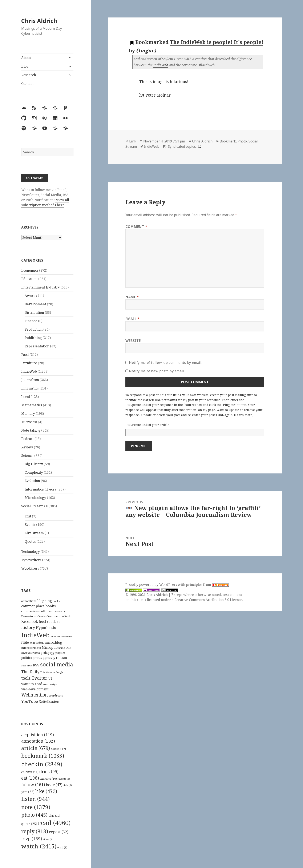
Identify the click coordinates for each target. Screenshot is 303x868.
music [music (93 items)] (62, 648)
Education (29, 279)
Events (30, 525)
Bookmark (228, 141)
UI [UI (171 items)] (50, 678)
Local (26, 397)
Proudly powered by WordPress (152, 585)
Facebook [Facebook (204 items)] (30, 621)
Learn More (244, 415)
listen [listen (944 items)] (35, 799)
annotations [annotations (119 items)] (29, 601)
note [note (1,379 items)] (36, 807)
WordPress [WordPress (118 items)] (56, 695)
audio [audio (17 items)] (58, 749)
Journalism (30, 380)
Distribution (34, 312)
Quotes (30, 541)
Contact (27, 84)
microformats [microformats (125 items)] (31, 648)
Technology (31, 552)
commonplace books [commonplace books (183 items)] (39, 606)
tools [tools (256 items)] (26, 678)
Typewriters (31, 560)
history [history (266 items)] (28, 627)
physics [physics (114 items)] (60, 653)
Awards (31, 296)
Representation (37, 346)
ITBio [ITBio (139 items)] (25, 643)
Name (132, 297)
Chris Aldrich (39, 21)
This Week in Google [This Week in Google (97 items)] (52, 672)
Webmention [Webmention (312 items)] (35, 695)
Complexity (34, 472)
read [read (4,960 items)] (54, 823)
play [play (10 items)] (54, 816)
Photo (242, 141)
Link (133, 141)
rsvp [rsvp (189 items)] (32, 839)
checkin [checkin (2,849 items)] (42, 764)
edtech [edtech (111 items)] (66, 616)
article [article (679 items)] (36, 748)
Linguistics (30, 388)
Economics (30, 270)
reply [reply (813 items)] (35, 831)
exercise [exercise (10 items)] (48, 779)
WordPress (30, 568)
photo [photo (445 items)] (34, 815)
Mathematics (32, 405)
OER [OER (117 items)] (68, 648)
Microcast (29, 422)
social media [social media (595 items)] (57, 664)
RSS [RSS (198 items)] (36, 665)
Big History (34, 464)
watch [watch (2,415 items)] (39, 846)
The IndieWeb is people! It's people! (217, 42)
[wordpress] (199, 146)
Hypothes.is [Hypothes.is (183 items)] (46, 628)
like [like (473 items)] (46, 791)
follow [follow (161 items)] (33, 784)
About (26, 58)
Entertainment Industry (41, 287)
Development (35, 304)
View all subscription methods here (45, 202)
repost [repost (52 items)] (59, 832)
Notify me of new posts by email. (157, 371)
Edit (28, 516)
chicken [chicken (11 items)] (30, 772)
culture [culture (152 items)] (45, 611)
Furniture (29, 363)
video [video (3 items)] (48, 839)
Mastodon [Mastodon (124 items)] (37, 643)
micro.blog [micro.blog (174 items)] (53, 642)
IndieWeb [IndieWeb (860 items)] (35, 635)
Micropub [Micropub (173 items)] (50, 647)
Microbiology (35, 498)
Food (25, 355)
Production (34, 329)
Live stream (34, 533)
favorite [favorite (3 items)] (64, 779)
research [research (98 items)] (27, 665)
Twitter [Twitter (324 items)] (39, 678)
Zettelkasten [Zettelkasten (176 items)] (49, 702)
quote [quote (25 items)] (29, 824)
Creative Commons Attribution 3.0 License (208, 600)
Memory (28, 413)
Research (29, 75)
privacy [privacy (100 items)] (37, 658)
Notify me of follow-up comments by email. (166, 363)
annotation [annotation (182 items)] (38, 741)
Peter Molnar (158, 95)
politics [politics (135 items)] (27, 658)
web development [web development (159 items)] (35, 689)
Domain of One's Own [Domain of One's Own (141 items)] (37, 616)
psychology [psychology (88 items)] (49, 658)
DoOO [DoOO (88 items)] (58, 617)
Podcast (27, 439)
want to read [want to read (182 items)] (32, 684)
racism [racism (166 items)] (61, 658)
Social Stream (32, 506)
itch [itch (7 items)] (68, 785)
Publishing (33, 338)
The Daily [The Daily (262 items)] (30, 672)
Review (27, 447)
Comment (136, 227)
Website (133, 341)
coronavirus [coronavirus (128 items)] (30, 611)
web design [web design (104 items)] (50, 684)
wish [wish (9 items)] (62, 847)
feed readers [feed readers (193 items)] (49, 621)
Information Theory (41, 489)
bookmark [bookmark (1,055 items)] (43, 756)
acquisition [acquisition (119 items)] (38, 735)
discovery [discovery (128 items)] (59, 611)
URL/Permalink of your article (147, 425)
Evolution (32, 481)
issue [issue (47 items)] (54, 785)
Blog (25, 66)
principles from (207, 585)
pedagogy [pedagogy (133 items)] (48, 653)
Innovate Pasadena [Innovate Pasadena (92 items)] (61, 636)
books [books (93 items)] (56, 601)
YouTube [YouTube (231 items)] (30, 701)
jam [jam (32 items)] (28, 792)
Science (27, 456)
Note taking (31, 430)
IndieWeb (29, 371)
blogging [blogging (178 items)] (45, 601)
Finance (31, 321)
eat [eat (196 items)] (30, 778)
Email (132, 319)
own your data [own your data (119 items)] (31, 653)
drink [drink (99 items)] (49, 772)
